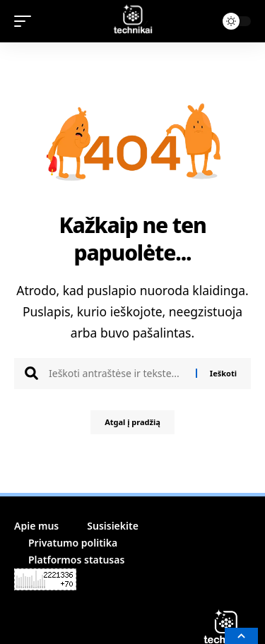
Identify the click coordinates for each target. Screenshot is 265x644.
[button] (26, 21)
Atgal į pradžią (132, 422)
